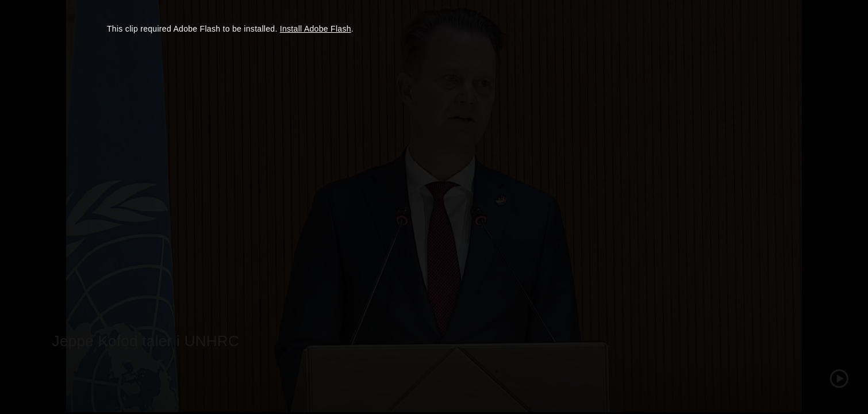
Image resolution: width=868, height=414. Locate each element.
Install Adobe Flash (316, 29)
